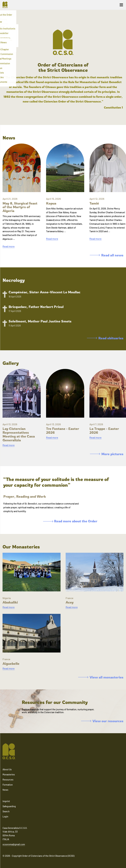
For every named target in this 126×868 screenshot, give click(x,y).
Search (6, 811)
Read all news (107, 255)
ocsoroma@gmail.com (14, 844)
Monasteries (9, 774)
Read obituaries (105, 338)
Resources (8, 780)
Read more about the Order (70, 521)
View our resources (102, 721)
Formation (8, 785)
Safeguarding (9, 806)
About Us (7, 769)
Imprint (6, 801)
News (5, 790)
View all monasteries (101, 677)
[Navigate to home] (6, 5)
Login (5, 817)
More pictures (107, 454)
